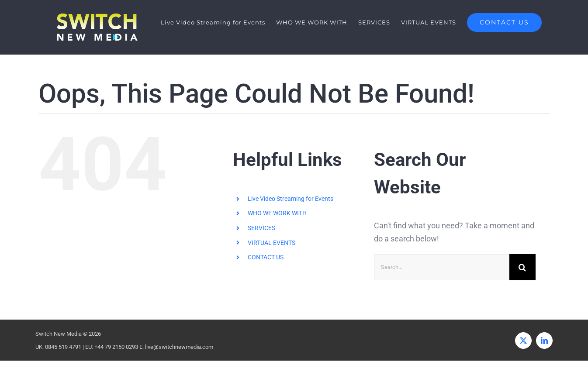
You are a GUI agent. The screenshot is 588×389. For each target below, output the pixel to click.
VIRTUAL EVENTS (272, 243)
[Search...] (442, 267)
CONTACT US (266, 257)
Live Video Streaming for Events (291, 199)
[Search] (522, 267)
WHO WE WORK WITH (277, 213)
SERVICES (261, 228)
